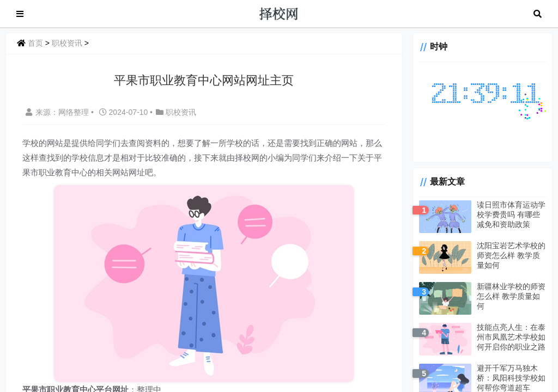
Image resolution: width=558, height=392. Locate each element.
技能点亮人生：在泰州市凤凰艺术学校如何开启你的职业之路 (511, 337)
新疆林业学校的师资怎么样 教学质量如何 (511, 296)
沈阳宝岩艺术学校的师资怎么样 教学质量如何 (511, 255)
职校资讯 (67, 43)
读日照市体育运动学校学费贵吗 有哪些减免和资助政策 (511, 215)
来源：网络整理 (57, 112)
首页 (35, 43)
